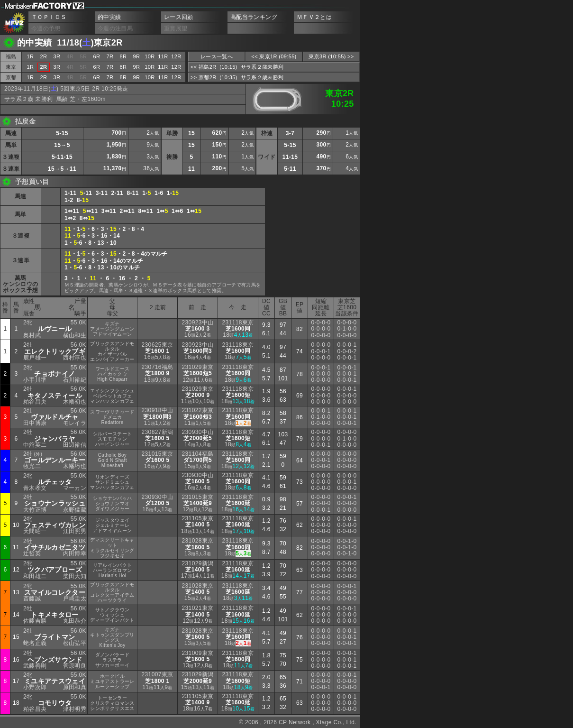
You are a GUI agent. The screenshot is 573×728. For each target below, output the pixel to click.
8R (123, 56)
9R (137, 56)
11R (163, 56)
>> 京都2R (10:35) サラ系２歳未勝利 (237, 77)
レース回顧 (179, 17)
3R (57, 56)
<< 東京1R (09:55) (274, 56)
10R (150, 56)
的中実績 (109, 17)
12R (176, 56)
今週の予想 (46, 28)
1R (31, 56)
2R (44, 56)
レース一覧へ (217, 56)
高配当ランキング (254, 17)
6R (97, 56)
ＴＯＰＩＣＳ (49, 17)
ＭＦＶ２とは (314, 17)
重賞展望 (176, 28)
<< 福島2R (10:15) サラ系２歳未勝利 (237, 67)
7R (110, 56)
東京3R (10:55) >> (331, 56)
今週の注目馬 (115, 28)
